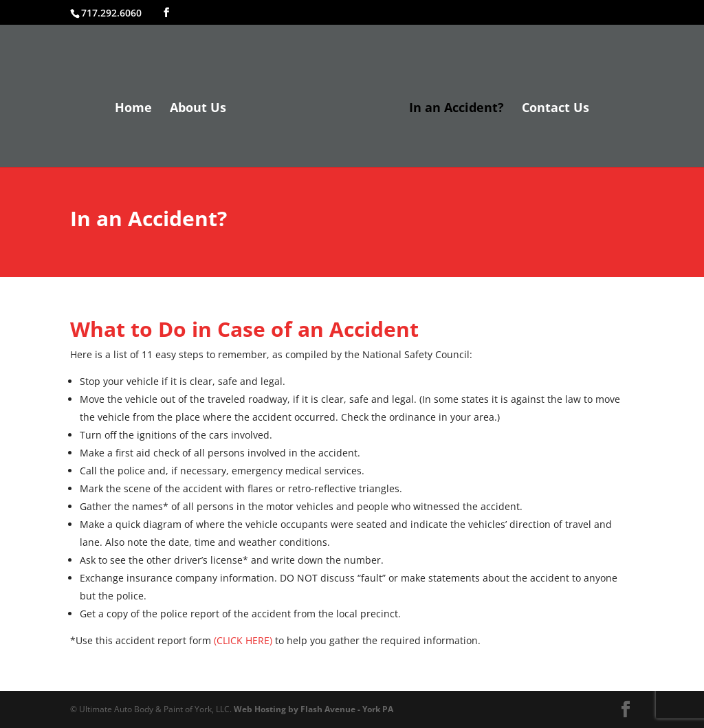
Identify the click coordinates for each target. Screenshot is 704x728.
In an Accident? (456, 109)
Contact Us (555, 109)
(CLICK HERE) (243, 640)
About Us (198, 109)
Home (133, 109)
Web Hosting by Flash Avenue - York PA (313, 709)
